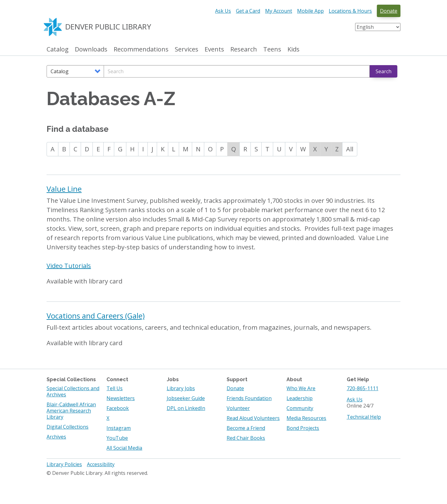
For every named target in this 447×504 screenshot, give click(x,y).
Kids (293, 49)
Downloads (91, 49)
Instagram (119, 428)
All (350, 149)
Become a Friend (246, 428)
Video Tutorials (69, 266)
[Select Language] (378, 27)
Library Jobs (181, 388)
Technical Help (364, 417)
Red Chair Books (246, 438)
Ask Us (223, 11)
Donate (389, 11)
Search (384, 71)
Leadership (300, 398)
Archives (56, 437)
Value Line (64, 189)
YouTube (117, 438)
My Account (279, 11)
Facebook (118, 408)
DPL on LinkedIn (186, 408)
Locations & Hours (350, 11)
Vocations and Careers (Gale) (96, 316)
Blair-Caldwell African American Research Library (71, 411)
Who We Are (301, 388)
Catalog (58, 49)
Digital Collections (68, 427)
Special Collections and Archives (73, 391)
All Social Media (124, 448)
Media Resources (306, 418)
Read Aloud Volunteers (253, 418)
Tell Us (115, 388)
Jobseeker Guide (186, 398)
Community (300, 408)
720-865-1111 (363, 388)
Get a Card (248, 11)
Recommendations (141, 49)
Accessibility (101, 464)
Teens (272, 49)
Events (214, 49)
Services (187, 49)
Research (244, 49)
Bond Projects (303, 428)
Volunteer (238, 408)
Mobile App (310, 11)
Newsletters (121, 398)
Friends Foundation (249, 398)
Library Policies (64, 464)
